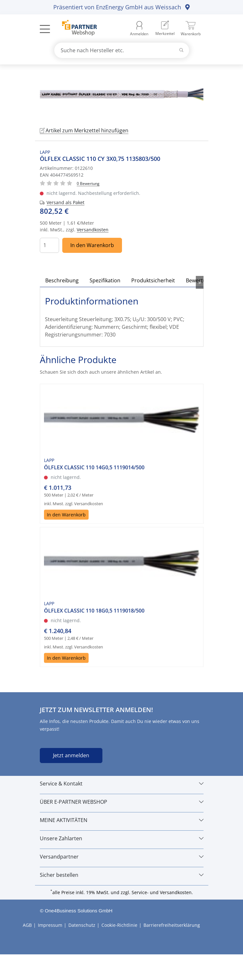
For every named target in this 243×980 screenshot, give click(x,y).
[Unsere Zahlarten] (122, 838)
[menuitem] (165, 29)
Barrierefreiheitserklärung (172, 925)
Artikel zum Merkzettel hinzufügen (84, 130)
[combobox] (122, 50)
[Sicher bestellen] (122, 875)
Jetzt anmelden (71, 755)
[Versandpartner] (122, 857)
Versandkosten (93, 230)
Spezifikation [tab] (105, 280)
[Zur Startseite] (76, 29)
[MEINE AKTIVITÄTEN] (122, 820)
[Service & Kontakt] (122, 784)
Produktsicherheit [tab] (153, 280)
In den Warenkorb (92, 245)
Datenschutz (82, 925)
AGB (27, 925)
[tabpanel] (122, 94)
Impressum (50, 925)
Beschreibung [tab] (62, 280)
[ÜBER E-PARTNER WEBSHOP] (122, 802)
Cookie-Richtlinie (119, 925)
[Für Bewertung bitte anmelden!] (88, 183)
